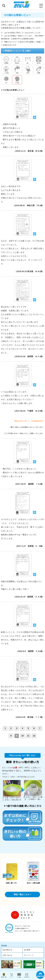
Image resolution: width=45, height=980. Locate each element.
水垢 (17, 70)
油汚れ (39, 60)
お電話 (19, 975)
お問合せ (27, 975)
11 (28, 736)
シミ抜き (6, 70)
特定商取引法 (7, 950)
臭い (28, 60)
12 (34, 736)
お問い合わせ (7, 955)
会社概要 (27, 950)
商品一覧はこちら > (22, 894)
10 (22, 736)
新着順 (6, 60)
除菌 (39, 70)
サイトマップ (29, 955)
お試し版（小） (12, 872)
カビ (6, 80)
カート (12, 975)
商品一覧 (4, 975)
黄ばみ (17, 60)
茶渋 (28, 70)
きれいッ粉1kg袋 (33, 872)
